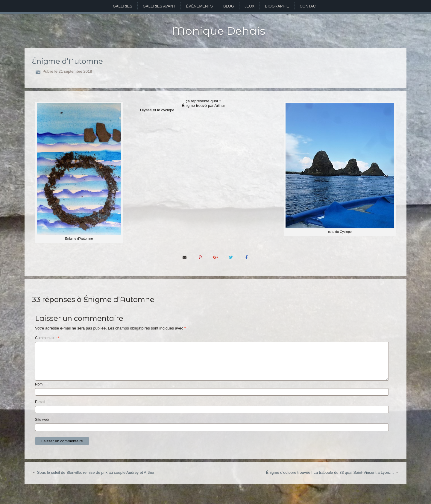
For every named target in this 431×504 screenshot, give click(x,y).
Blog (229, 6)
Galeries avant (159, 6)
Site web (42, 420)
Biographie (277, 6)
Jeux (249, 6)
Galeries (123, 6)
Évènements (199, 6)
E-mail (40, 402)
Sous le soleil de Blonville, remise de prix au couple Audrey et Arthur (96, 472)
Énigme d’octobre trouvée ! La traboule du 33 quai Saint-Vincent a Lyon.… (330, 472)
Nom (39, 384)
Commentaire (47, 338)
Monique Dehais (218, 31)
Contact (309, 6)
